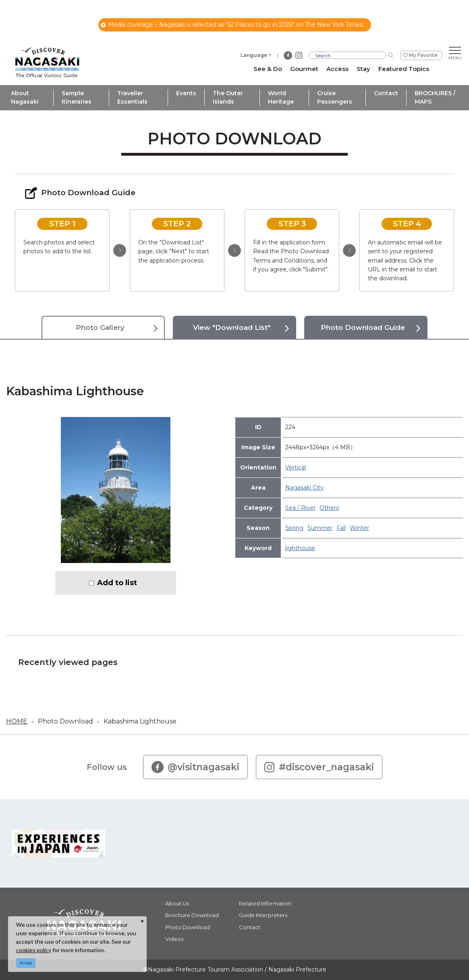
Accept (26, 963)
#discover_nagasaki (319, 767)
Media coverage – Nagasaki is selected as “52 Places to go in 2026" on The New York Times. (232, 25)
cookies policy (34, 950)
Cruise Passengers (335, 97)
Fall (341, 528)
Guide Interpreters (263, 915)
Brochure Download (192, 915)
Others (329, 508)
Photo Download (65, 721)
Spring (294, 528)
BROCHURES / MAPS (435, 97)
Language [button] (254, 55)
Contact (386, 93)
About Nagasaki (25, 97)
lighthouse (300, 548)
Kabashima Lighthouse (140, 721)
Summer (320, 528)
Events (186, 93)
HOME (17, 721)
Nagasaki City (304, 488)
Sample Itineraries (77, 97)
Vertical (296, 467)
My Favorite (423, 55)
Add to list (117, 583)
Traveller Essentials (132, 97)
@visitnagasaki (195, 767)
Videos (174, 939)
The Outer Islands (228, 97)
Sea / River (300, 508)
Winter (359, 528)
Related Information (265, 903)
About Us (177, 903)
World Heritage (281, 97)
